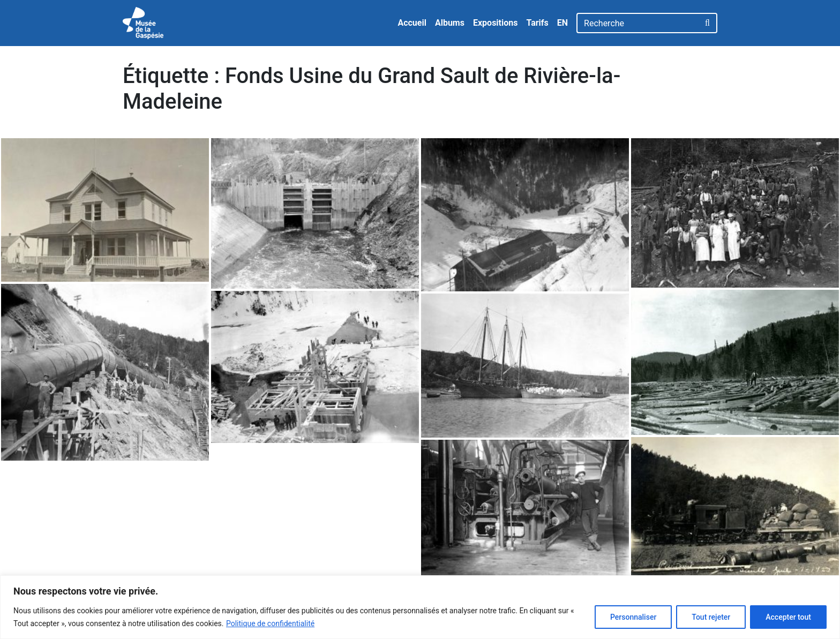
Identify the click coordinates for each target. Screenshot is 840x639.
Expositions (496, 23)
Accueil (412, 23)
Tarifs (537, 23)
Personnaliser (633, 617)
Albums (450, 23)
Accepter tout (788, 617)
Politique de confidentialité (270, 623)
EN (562, 23)
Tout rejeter (711, 617)
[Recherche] (638, 23)
